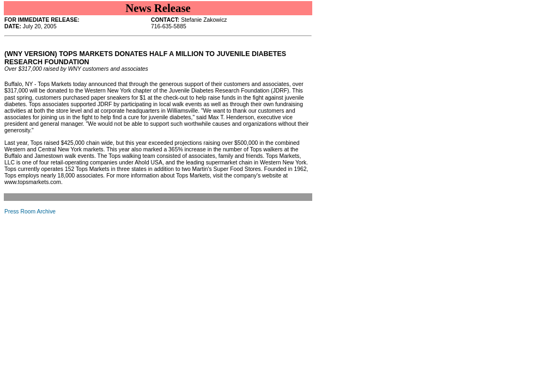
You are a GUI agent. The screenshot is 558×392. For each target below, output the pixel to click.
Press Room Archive (30, 212)
